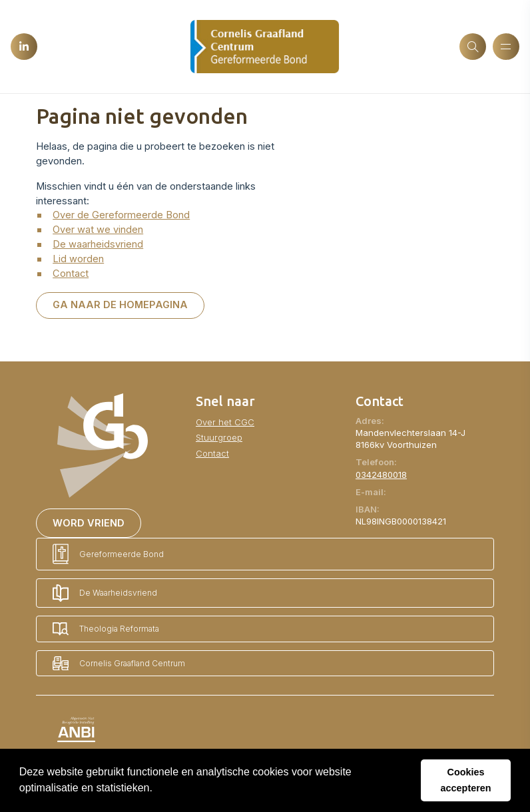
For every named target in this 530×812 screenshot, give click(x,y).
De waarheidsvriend (98, 244)
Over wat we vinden (98, 230)
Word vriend (89, 523)
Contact (71, 274)
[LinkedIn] (24, 47)
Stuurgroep (219, 437)
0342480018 (381, 475)
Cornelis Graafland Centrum (119, 663)
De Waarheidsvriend (105, 593)
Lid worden (78, 259)
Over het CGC (225, 422)
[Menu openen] (506, 47)
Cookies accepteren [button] (466, 780)
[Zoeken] (473, 47)
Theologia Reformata (106, 629)
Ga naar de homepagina (120, 305)
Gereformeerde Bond (108, 554)
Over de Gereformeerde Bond (121, 215)
